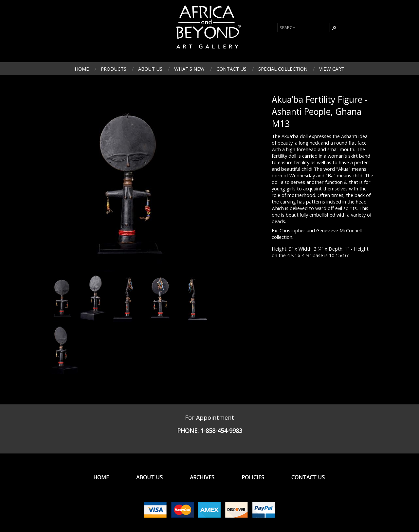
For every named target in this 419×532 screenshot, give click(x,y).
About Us (150, 69)
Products (114, 69)
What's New (189, 69)
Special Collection (283, 69)
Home (82, 69)
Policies (253, 477)
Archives (202, 477)
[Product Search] (304, 27)
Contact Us (231, 69)
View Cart (332, 69)
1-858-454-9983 (221, 431)
